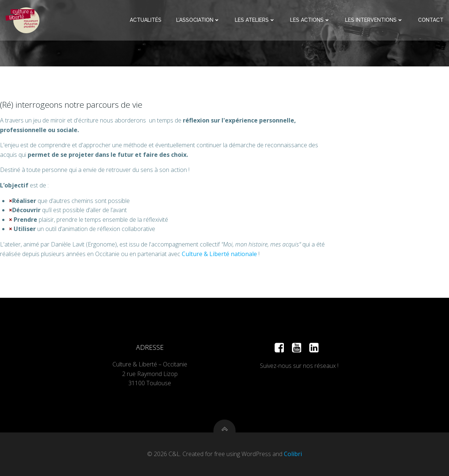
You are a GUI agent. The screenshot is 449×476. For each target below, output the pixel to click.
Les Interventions (374, 20)
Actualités (146, 20)
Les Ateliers (255, 20)
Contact (431, 20)
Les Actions (310, 20)
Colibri (293, 454)
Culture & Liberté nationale (219, 254)
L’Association (198, 20)
